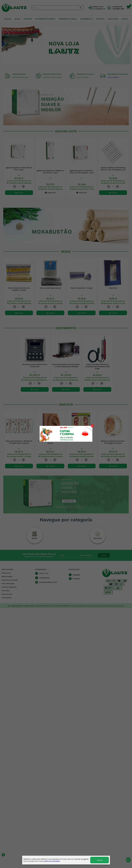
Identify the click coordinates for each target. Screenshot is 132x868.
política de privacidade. (52, 861)
